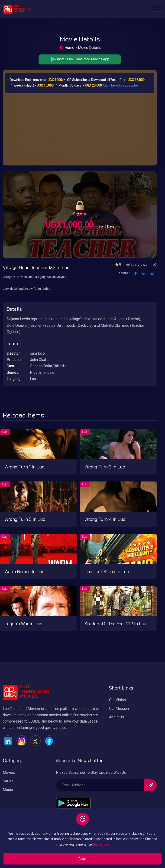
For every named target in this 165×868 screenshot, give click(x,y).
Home (69, 48)
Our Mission (119, 708)
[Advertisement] (80, 128)
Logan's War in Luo (23, 624)
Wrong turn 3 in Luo (105, 467)
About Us (116, 717)
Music (8, 790)
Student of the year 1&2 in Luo (116, 624)
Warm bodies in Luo (24, 572)
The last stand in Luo (107, 572)
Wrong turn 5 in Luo (25, 519)
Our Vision (117, 700)
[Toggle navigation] (157, 9)
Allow (82, 859)
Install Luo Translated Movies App (80, 59)
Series (8, 781)
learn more (101, 844)
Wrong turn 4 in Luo (105, 519)
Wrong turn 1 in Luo (24, 467)
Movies (9, 772)
